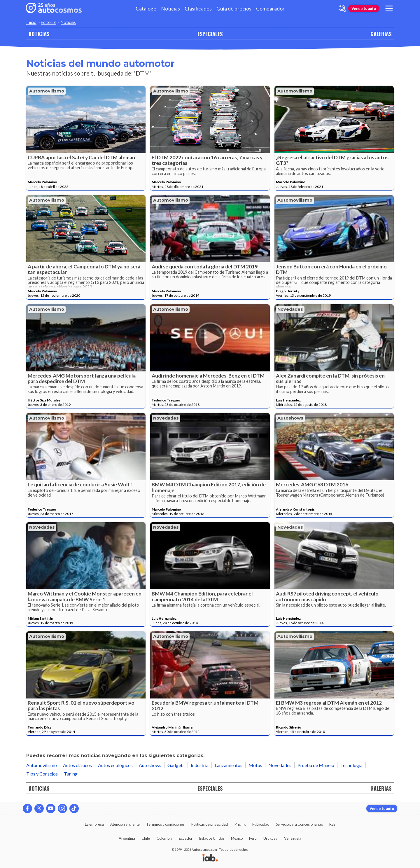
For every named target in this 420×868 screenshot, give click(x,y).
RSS (332, 824)
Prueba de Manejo (316, 765)
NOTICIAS (39, 34)
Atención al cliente (125, 824)
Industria (200, 765)
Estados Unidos (212, 838)
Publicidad (261, 824)
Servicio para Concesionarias (299, 824)
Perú (253, 838)
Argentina (127, 838)
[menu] (389, 8)
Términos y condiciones (165, 824)
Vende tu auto (364, 8)
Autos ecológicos (115, 765)
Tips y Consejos (42, 774)
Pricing (240, 824)
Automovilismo (47, 91)
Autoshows (290, 418)
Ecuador (186, 838)
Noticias (170, 9)
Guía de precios (234, 9)
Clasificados (198, 9)
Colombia (164, 838)
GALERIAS (381, 34)
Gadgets (176, 765)
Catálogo (146, 9)
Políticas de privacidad (210, 824)
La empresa (94, 824)
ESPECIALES (210, 34)
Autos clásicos (77, 765)
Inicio (31, 22)
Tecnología (351, 765)
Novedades (290, 309)
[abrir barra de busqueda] (342, 8)
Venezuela (293, 838)
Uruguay (271, 838)
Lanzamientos (229, 765)
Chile (146, 838)
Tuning (71, 774)
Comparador (270, 9)
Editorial (49, 22)
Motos (255, 765)
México (237, 838)
